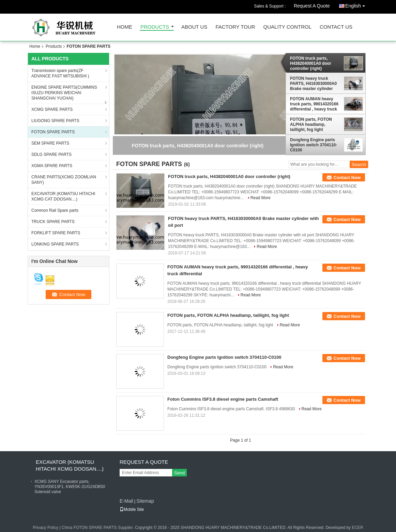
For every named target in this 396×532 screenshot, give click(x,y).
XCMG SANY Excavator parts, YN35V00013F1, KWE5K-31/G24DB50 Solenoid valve (70, 487)
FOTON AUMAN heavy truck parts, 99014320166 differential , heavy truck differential (314, 104)
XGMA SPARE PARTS (52, 166)
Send (179, 473)
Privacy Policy (45, 528)
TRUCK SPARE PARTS (53, 222)
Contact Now (347, 178)
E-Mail (126, 501)
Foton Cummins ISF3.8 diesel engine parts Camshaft (223, 399)
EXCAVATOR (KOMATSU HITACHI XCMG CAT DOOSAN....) (63, 196)
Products (155, 27)
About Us (194, 27)
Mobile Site (132, 509)
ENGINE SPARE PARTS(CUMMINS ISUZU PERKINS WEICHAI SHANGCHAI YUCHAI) (64, 93)
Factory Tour (235, 27)
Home (125, 27)
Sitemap (145, 501)
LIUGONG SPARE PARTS (55, 121)
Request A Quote (312, 6)
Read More (261, 198)
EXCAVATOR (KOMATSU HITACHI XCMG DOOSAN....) (70, 465)
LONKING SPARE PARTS (55, 244)
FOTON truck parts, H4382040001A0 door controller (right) (311, 63)
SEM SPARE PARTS (50, 143)
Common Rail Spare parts (55, 210)
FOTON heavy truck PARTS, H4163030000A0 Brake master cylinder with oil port (313, 84)
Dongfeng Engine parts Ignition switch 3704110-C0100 (314, 145)
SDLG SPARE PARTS (51, 154)
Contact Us (336, 27)
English (357, 5)
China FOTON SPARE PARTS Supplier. (98, 528)
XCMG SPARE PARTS (52, 109)
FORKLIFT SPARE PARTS (56, 233)
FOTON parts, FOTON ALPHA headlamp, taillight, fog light (311, 124)
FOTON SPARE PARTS (53, 132)
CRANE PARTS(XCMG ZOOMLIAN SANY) (64, 180)
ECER (357, 528)
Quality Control (287, 27)
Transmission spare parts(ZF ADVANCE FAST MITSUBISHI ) (60, 73)
